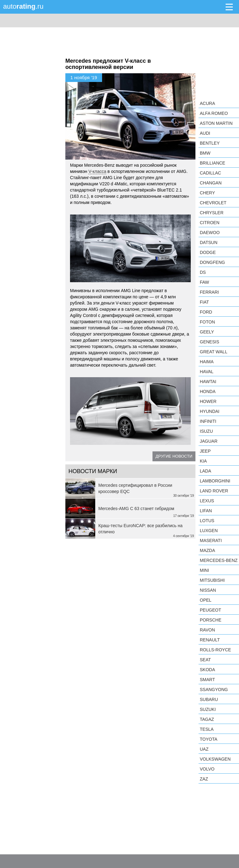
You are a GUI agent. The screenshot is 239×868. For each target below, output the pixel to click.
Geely (207, 332)
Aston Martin (216, 123)
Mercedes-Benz (219, 560)
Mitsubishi (212, 580)
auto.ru (23, 6)
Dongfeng (212, 262)
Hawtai (208, 382)
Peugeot (210, 610)
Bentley (210, 143)
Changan (211, 183)
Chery (207, 193)
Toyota (209, 739)
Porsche (211, 620)
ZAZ (204, 779)
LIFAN (206, 511)
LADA (206, 471)
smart (207, 680)
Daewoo (210, 233)
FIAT (204, 302)
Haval (207, 372)
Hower (208, 401)
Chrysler (212, 213)
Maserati (211, 540)
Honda (208, 391)
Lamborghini (215, 481)
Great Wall (213, 352)
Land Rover (214, 491)
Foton (207, 322)
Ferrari (209, 292)
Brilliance (213, 163)
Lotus (207, 521)
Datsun (209, 242)
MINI (204, 570)
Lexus (207, 501)
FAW (204, 282)
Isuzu (206, 431)
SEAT (205, 660)
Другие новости (174, 456)
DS (203, 272)
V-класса (97, 171)
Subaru (209, 699)
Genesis (209, 342)
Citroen (210, 223)
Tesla (207, 729)
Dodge (208, 252)
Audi (205, 133)
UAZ (204, 749)
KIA (203, 461)
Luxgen (209, 531)
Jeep (205, 451)
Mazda (207, 550)
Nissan (208, 590)
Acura (207, 103)
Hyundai (210, 411)
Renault (210, 640)
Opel (206, 600)
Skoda (207, 670)
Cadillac (210, 173)
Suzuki (208, 709)
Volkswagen (215, 759)
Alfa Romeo (214, 113)
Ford (206, 312)
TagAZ (207, 719)
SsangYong (214, 689)
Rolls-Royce (215, 650)
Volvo (207, 769)
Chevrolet (213, 203)
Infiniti (208, 421)
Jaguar (209, 441)
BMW (205, 153)
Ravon (207, 630)
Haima (207, 362)
